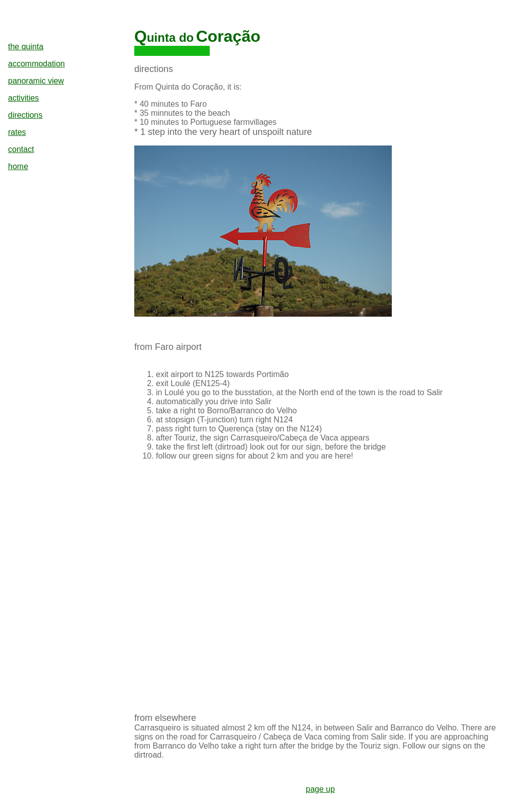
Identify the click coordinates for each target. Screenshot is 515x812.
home (18, 166)
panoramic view (36, 81)
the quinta (26, 47)
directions (25, 115)
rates (17, 132)
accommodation (36, 64)
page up (320, 789)
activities (23, 98)
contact (21, 149)
